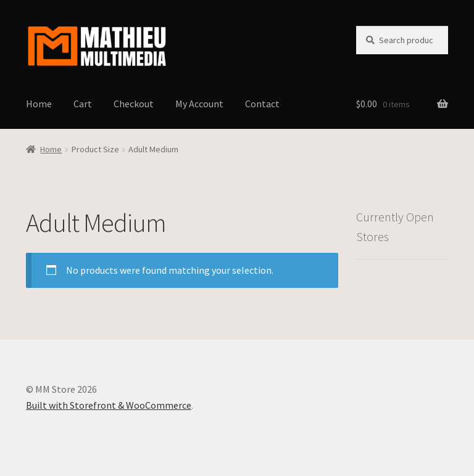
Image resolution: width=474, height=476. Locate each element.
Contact (262, 104)
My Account (199, 104)
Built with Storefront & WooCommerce (109, 405)
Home (39, 104)
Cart (83, 104)
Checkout (134, 104)
